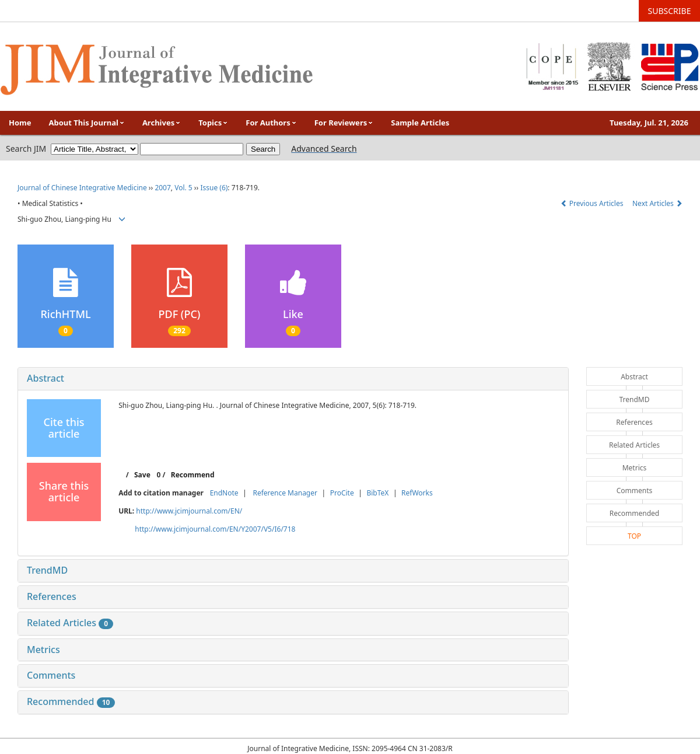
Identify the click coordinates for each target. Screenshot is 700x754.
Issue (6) (214, 188)
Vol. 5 (183, 188)
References (52, 596)
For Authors (271, 123)
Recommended (71, 701)
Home (20, 123)
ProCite (342, 493)
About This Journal (87, 123)
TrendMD (47, 570)
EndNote (224, 493)
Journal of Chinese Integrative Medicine (82, 188)
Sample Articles (420, 123)
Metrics (43, 650)
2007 (162, 188)
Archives (162, 123)
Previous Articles (593, 203)
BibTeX (377, 493)
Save (142, 475)
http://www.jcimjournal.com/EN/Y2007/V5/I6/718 (215, 529)
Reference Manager (285, 493)
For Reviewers (344, 123)
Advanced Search (324, 149)
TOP (634, 536)
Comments (51, 675)
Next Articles (657, 203)
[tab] (293, 379)
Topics (213, 123)
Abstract (45, 378)
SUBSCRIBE (670, 11)
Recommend (193, 475)
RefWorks (417, 493)
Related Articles (70, 623)
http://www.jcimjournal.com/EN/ (189, 511)
